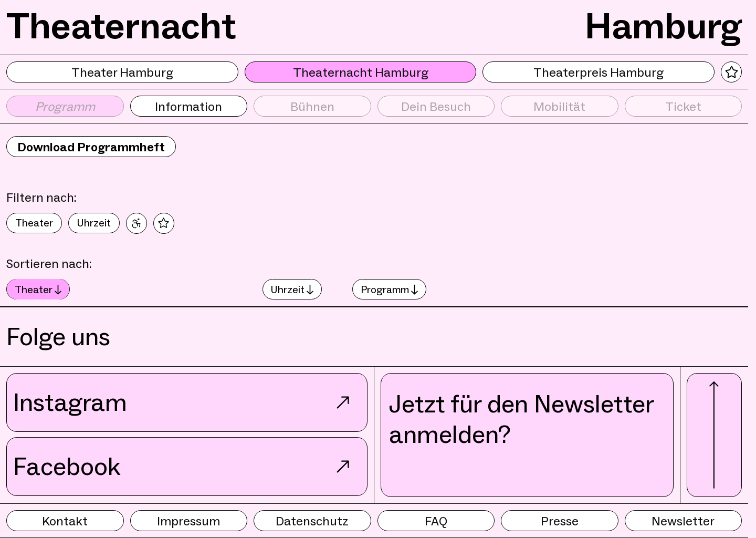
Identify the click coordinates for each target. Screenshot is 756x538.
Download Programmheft (91, 147)
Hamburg (663, 26)
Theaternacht (121, 26)
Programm (389, 289)
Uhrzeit (94, 223)
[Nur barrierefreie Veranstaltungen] (136, 223)
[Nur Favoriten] (164, 223)
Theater (34, 223)
